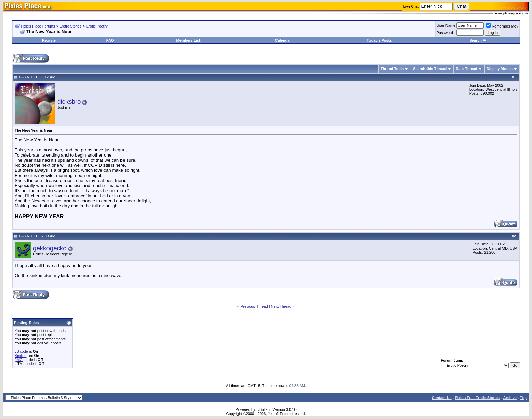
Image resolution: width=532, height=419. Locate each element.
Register (50, 40)
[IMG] (19, 360)
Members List (188, 40)
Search (476, 40)
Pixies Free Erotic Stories (477, 398)
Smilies (21, 356)
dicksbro (69, 101)
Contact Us (442, 398)
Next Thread (281, 306)
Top (523, 398)
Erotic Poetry (97, 26)
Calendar (283, 40)
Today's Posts (379, 40)
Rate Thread (467, 69)
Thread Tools (392, 69)
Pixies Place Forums (38, 26)
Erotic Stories (70, 26)
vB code (21, 351)
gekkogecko (50, 248)
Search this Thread (430, 69)
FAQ (110, 40)
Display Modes (500, 69)
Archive (510, 398)
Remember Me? (502, 26)
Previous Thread (254, 306)
